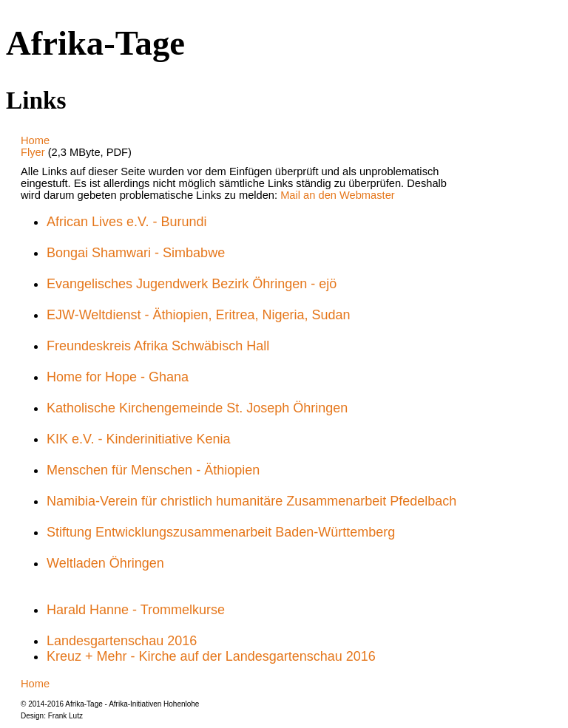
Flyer (34, 152)
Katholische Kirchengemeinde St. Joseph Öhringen (197, 408)
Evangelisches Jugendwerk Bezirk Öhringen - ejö (192, 284)
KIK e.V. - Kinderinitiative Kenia (138, 439)
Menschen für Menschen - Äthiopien (153, 470)
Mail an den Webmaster (338, 195)
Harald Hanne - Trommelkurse (136, 610)
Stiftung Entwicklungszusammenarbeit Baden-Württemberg (221, 532)
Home (35, 140)
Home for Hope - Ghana (118, 377)
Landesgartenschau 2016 (122, 641)
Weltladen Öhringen (105, 563)
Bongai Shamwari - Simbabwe (136, 253)
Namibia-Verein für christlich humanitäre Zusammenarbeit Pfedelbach (251, 501)
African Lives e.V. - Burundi (126, 222)
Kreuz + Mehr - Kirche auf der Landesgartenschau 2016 (211, 656)
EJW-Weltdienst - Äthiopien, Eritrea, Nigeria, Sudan (199, 315)
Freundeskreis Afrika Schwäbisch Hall (158, 346)
